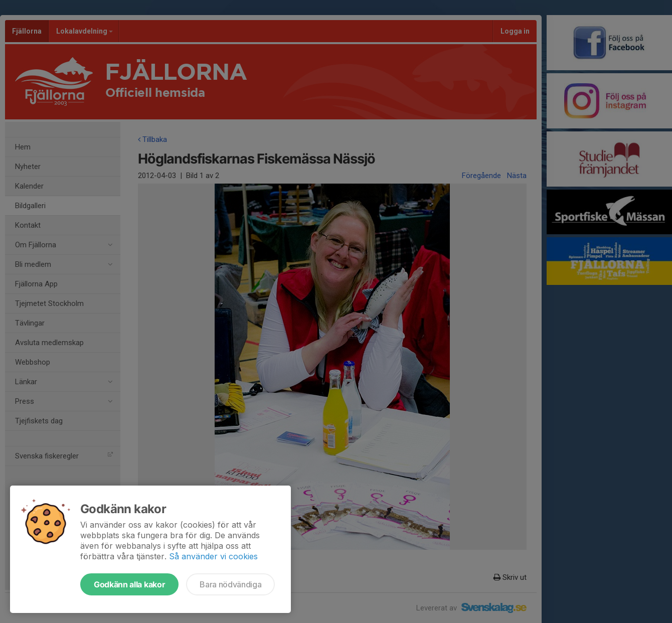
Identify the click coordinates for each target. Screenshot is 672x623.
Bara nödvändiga (230, 584)
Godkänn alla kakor (129, 584)
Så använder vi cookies (213, 556)
